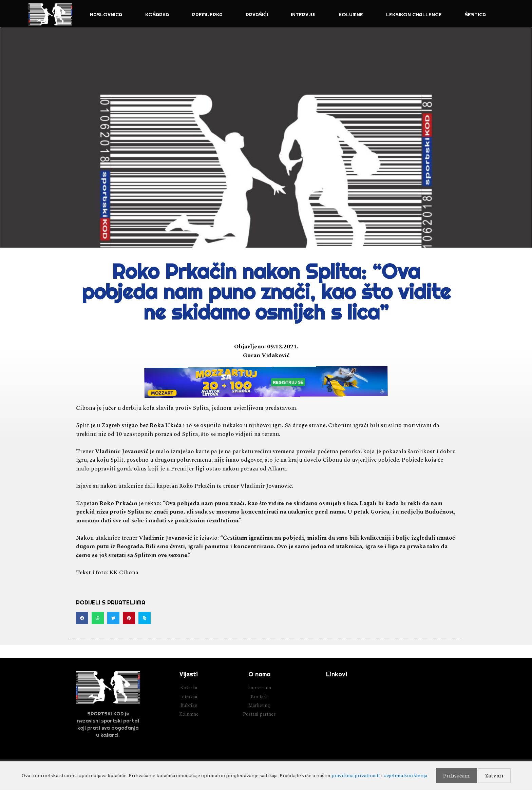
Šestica (475, 14)
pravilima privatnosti (356, 775)
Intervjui (303, 14)
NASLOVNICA (106, 14)
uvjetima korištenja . (406, 775)
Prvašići (257, 14)
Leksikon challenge (414, 14)
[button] (82, 618)
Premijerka (207, 14)
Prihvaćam (457, 776)
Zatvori (494, 776)
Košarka (157, 14)
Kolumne (351, 14)
